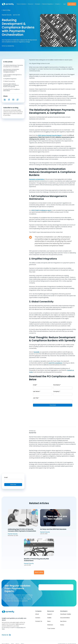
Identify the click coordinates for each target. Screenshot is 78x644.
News (49, 621)
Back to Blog (39, 572)
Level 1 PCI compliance (55, 363)
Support (50, 614)
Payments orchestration (37, 179)
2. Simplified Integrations (10, 79)
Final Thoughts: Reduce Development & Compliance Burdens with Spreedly (11, 85)
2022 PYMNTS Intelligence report (41, 210)
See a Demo (72, 4)
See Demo (63, 621)
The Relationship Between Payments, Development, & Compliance (13, 66)
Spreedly (37, 352)
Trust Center (51, 628)
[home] (9, 4)
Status (62, 625)
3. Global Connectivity (9, 81)
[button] (22, 4)
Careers (38, 618)
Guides (49, 618)
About (37, 614)
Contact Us (39, 621)
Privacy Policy (20, 627)
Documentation (65, 618)
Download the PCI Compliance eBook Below (11, 90)
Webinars (50, 625)
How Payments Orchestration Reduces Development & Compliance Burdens (11, 71)
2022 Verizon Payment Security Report (50, 135)
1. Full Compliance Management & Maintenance (12, 75)
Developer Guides (66, 614)
